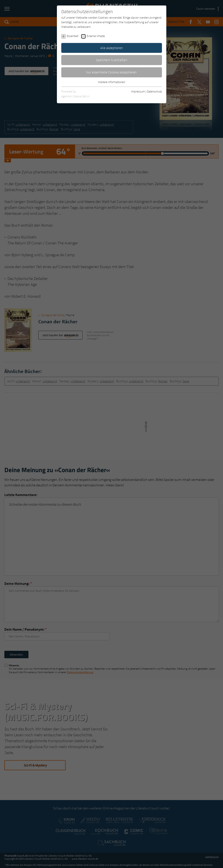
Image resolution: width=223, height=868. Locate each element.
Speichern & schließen (112, 60)
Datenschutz (154, 91)
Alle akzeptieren (112, 48)
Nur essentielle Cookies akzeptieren (111, 72)
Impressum (138, 91)
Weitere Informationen (112, 82)
